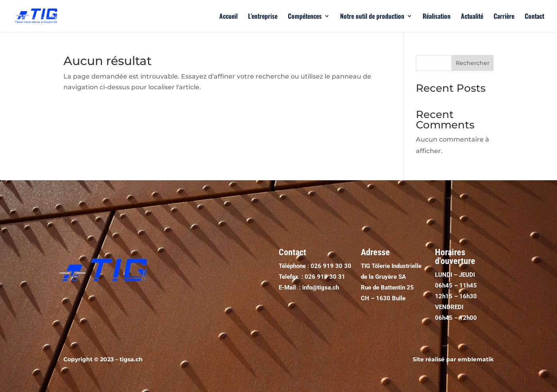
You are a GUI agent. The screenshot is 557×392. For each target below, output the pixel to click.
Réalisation (437, 17)
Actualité (472, 17)
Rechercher (473, 63)
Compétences (305, 17)
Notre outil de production (372, 17)
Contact (534, 17)
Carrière (504, 17)
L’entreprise (263, 17)
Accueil (228, 17)
